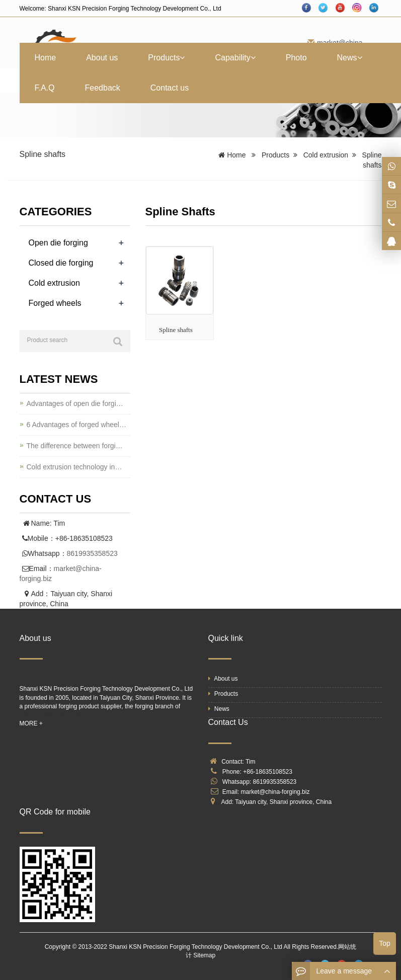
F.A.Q (45, 88)
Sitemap (204, 955)
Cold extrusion (326, 155)
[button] (182, 58)
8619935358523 (92, 553)
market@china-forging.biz (275, 792)
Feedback (103, 88)
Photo (296, 58)
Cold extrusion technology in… (74, 467)
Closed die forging (61, 263)
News (350, 58)
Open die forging (58, 243)
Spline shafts (176, 330)
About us (102, 58)
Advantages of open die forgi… (75, 403)
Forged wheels (55, 303)
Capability (235, 58)
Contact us (170, 88)
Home (46, 58)
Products (166, 58)
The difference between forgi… (75, 446)
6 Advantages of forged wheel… (76, 425)
